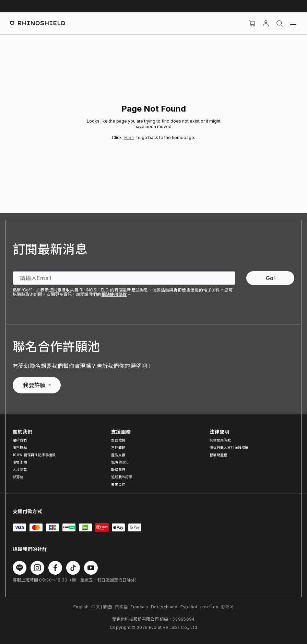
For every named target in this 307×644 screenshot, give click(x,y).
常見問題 (118, 447)
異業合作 (118, 484)
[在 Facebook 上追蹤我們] (55, 568)
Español (189, 607)
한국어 (227, 607)
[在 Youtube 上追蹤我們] (91, 568)
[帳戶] (266, 23)
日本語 (121, 607)
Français (139, 607)
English (81, 607)
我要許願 (37, 385)
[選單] (293, 23)
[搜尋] (280, 23)
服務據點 (20, 447)
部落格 (18, 477)
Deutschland (164, 607)
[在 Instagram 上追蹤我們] (37, 568)
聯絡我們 (118, 470)
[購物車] (252, 23)
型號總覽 (118, 440)
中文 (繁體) (102, 607)
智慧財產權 (219, 455)
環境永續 (20, 462)
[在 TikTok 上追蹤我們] (73, 568)
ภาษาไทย (209, 607)
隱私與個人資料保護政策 (229, 447)
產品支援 (118, 455)
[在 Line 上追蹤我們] (20, 568)
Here (129, 137)
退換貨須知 (120, 462)
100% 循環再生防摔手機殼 (34, 455)
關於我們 (20, 440)
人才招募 (20, 470)
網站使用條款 (114, 294)
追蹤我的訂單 (122, 477)
